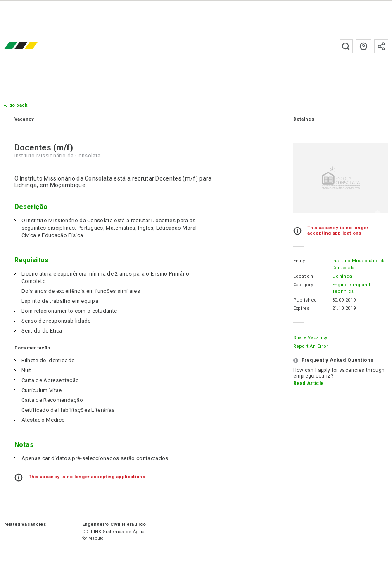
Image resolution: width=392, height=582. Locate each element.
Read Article (309, 383)
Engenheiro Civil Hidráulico (114, 524)
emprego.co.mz (33, 46)
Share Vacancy (310, 338)
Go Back (18, 105)
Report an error (311, 346)
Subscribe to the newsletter (381, 46)
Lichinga (342, 276)
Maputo (96, 538)
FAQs (363, 46)
